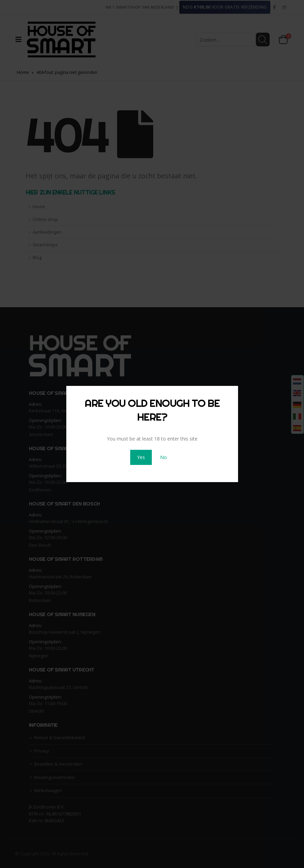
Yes (141, 457)
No (164, 457)
